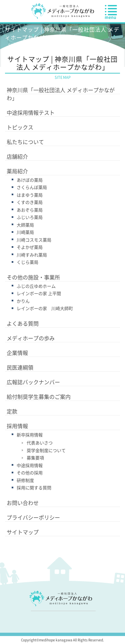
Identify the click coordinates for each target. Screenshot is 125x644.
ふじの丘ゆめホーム (36, 286)
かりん (23, 301)
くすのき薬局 (30, 202)
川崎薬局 (25, 232)
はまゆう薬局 (30, 195)
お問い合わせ (23, 503)
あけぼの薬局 (30, 180)
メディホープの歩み (31, 338)
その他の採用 (30, 473)
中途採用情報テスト (31, 112)
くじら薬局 (27, 262)
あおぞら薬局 (30, 210)
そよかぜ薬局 (30, 247)
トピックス (20, 127)
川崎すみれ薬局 (32, 255)
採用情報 (17, 426)
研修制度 (25, 480)
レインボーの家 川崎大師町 (45, 308)
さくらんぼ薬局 (32, 187)
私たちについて (25, 142)
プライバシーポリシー (33, 517)
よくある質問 (23, 323)
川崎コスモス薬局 (34, 240)
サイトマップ (23, 532)
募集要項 (35, 458)
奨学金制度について (46, 450)
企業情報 (17, 353)
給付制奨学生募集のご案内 (39, 397)
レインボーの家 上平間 (39, 293)
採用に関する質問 (34, 487)
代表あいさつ (40, 443)
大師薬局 (25, 225)
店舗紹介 (17, 156)
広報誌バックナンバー (33, 382)
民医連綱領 (20, 367)
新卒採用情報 (30, 435)
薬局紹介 (17, 171)
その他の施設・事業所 (33, 277)
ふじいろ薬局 (30, 217)
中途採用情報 (30, 465)
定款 (12, 411)
